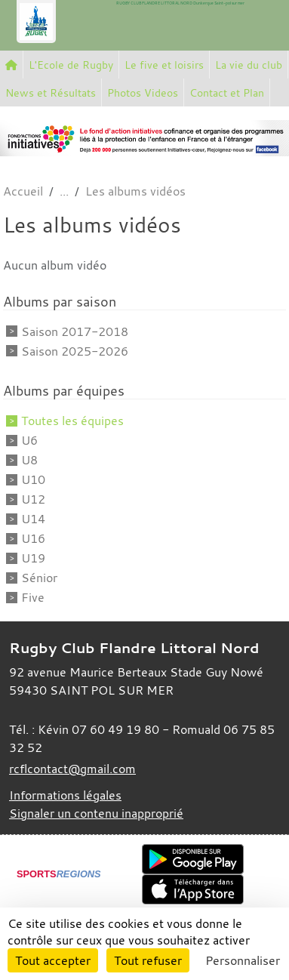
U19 (33, 558)
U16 (33, 538)
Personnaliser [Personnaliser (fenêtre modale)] (243, 960)
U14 (33, 519)
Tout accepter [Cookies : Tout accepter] (53, 960)
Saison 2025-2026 (75, 351)
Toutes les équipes (72, 421)
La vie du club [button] (249, 65)
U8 (29, 460)
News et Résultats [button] (51, 92)
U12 (33, 499)
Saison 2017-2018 (75, 331)
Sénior (39, 578)
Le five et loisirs (164, 65)
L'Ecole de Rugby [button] (71, 65)
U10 (33, 479)
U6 (29, 440)
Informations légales (65, 795)
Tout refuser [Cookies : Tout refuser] (148, 960)
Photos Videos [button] (143, 92)
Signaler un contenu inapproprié (96, 813)
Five (33, 597)
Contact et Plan (227, 92)
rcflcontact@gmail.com (72, 769)
